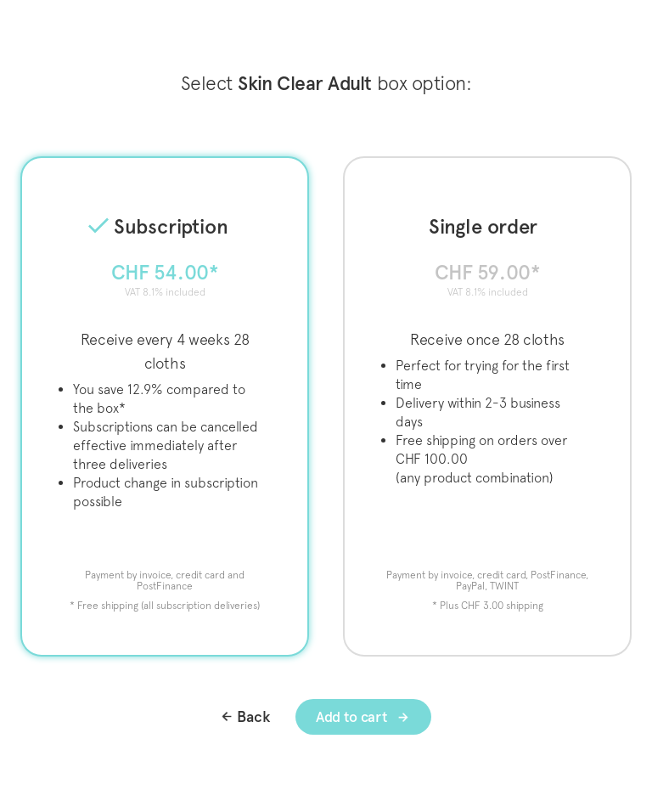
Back (253, 717)
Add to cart (353, 717)
